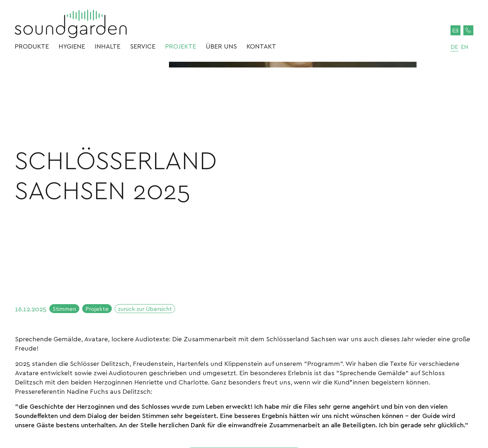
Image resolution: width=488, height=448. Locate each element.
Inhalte (108, 49)
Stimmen (67, 312)
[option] (293, 177)
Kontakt (261, 49)
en (461, 49)
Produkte (32, 49)
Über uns (221, 49)
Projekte (181, 49)
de (449, 49)
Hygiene (72, 49)
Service (143, 49)
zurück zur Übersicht (159, 312)
